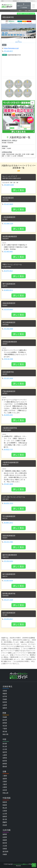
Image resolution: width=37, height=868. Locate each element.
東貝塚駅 (4, 143)
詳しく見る (19, 190)
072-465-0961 (8, 251)
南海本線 (5, 146)
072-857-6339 (8, 580)
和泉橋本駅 (10, 143)
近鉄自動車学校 (8, 372)
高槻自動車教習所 (9, 303)
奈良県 (5, 790)
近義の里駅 (18, 154)
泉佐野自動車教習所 (10, 237)
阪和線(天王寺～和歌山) (9, 140)
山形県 (5, 705)
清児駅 (28, 154)
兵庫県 (5, 787)
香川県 (5, 819)
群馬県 (5, 723)
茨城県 (5, 717)
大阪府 (26, 11)
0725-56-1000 (8, 359)
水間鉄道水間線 (7, 152)
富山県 (5, 746)
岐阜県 (5, 761)
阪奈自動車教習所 (9, 613)
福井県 (5, 752)
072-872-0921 (8, 619)
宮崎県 (5, 849)
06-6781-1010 (8, 503)
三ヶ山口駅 (13, 156)
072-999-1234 (8, 223)
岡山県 (5, 808)
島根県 (5, 805)
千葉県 (5, 729)
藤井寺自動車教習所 (10, 555)
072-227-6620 (8, 204)
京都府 (5, 781)
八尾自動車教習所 (9, 217)
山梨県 (5, 755)
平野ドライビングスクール (12, 265)
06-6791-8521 (8, 271)
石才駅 (24, 154)
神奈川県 (5, 734)
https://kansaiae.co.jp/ (11, 48)
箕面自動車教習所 (9, 536)
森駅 (3, 156)
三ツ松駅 (7, 156)
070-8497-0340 (9, 185)
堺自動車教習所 (8, 198)
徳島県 (5, 816)
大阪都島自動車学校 (10, 428)
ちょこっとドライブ (10, 176)
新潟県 (5, 744)
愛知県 (5, 766)
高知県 (5, 825)
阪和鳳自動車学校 (9, 594)
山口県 (5, 814)
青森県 (5, 694)
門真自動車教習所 (9, 391)
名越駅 (32, 154)
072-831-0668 (8, 484)
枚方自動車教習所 (9, 574)
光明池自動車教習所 (10, 342)
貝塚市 (4, 45)
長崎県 (5, 840)
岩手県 (5, 696)
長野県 (5, 758)
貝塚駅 (4, 148)
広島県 (5, 811)
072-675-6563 (8, 309)
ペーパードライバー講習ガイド (17, 11)
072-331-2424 (8, 378)
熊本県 (5, 843)
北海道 (5, 691)
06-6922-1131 (8, 449)
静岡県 (5, 764)
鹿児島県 (5, 852)
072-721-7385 (8, 542)
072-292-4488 (8, 329)
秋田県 (5, 702)
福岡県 (5, 834)
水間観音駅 (20, 156)
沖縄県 (5, 854)
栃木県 (5, 720)
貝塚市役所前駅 (10, 154)
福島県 (5, 708)
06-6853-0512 (8, 290)
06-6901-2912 (8, 523)
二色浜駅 (9, 148)
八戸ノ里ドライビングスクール (14, 497)
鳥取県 (5, 802)
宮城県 (5, 699)
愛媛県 (5, 822)
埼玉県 (5, 726)
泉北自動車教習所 (9, 322)
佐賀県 (5, 837)
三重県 (5, 776)
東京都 (5, 731)
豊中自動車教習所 (9, 284)
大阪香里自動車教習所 (11, 462)
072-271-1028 (8, 600)
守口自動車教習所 (9, 516)
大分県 (5, 846)
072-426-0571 (8, 51)
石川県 (5, 749)
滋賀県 (5, 779)
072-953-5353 (8, 561)
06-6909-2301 (8, 415)
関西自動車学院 (8, 17)
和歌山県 (5, 793)
